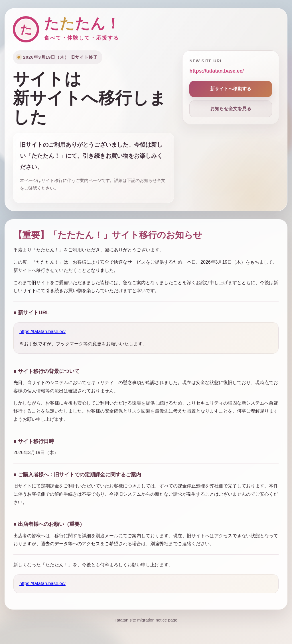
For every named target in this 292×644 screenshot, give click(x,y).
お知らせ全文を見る (231, 109)
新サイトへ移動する (231, 89)
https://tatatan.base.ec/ (217, 71)
